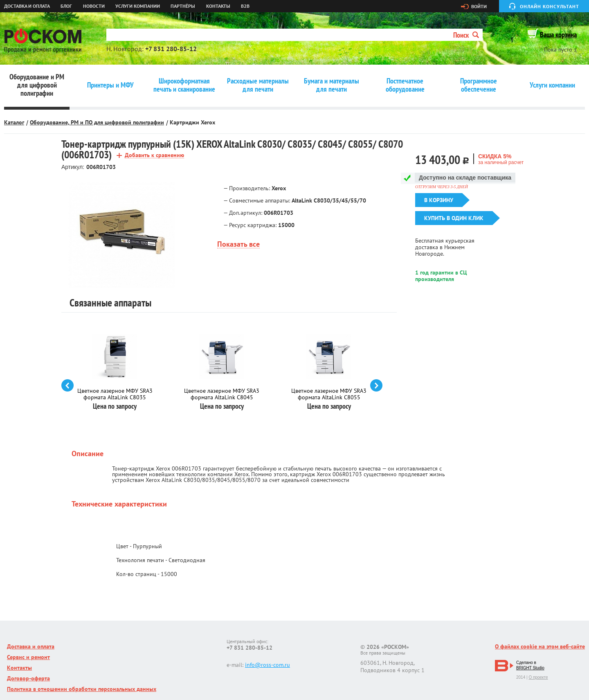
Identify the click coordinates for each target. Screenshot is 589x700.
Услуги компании (138, 6)
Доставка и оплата (27, 6)
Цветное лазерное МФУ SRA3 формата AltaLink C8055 (329, 394)
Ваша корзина (558, 35)
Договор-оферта (28, 678)
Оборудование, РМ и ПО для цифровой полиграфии (97, 122)
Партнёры (183, 6)
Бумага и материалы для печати (332, 85)
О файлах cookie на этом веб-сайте (540, 646)
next (376, 385)
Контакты (218, 6)
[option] (122, 235)
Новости (94, 6)
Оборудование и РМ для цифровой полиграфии (37, 85)
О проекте (538, 677)
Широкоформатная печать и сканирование (184, 85)
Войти (479, 7)
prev (67, 385)
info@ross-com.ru (268, 665)
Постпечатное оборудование (405, 85)
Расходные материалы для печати (258, 85)
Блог (66, 6)
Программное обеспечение (479, 85)
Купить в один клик (454, 218)
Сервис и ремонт (28, 657)
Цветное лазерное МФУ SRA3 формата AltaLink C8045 (222, 394)
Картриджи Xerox (192, 122)
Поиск (466, 35)
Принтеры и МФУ (110, 85)
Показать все (238, 244)
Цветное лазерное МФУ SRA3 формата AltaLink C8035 (115, 394)
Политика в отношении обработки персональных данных (82, 689)
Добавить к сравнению (154, 155)
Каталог (14, 122)
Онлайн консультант (550, 6)
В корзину (439, 200)
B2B (245, 6)
